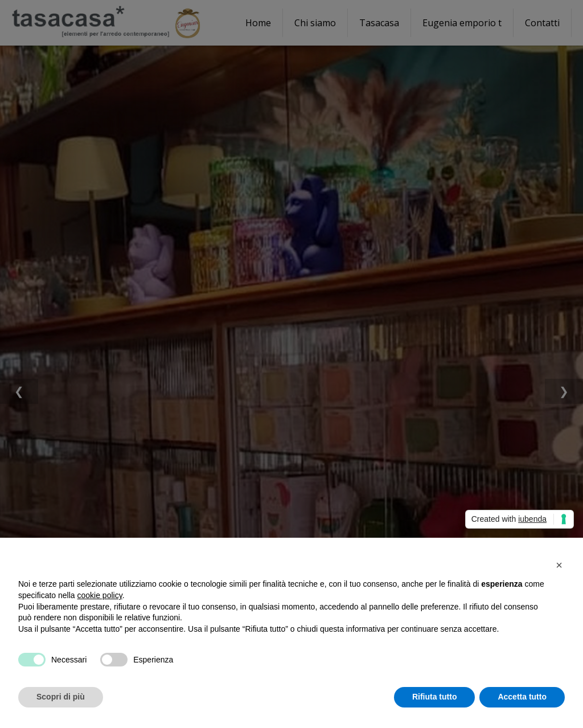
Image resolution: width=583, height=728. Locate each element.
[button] (559, 565)
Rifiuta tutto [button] (435, 697)
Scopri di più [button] (61, 697)
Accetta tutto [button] (522, 697)
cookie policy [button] (100, 595)
